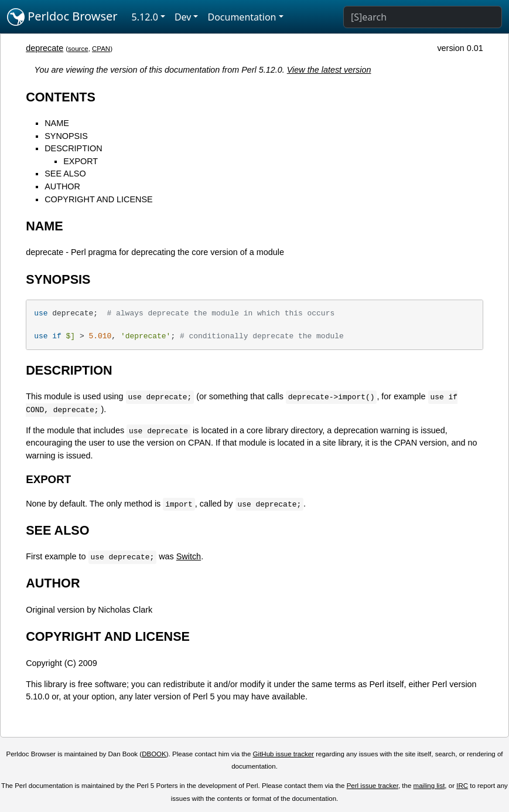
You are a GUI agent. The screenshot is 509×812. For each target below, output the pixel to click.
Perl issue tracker (373, 786)
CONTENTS (61, 97)
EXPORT (81, 161)
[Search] (423, 17)
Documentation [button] (242, 17)
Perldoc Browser (62, 17)
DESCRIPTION (73, 148)
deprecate (45, 48)
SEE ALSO (65, 174)
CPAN (101, 49)
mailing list (429, 786)
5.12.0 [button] (145, 17)
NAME (57, 123)
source (78, 49)
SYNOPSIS (66, 136)
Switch (189, 556)
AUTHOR (62, 186)
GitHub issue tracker (283, 754)
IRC (462, 786)
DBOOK (154, 754)
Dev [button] (183, 17)
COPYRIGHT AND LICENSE (98, 199)
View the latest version (329, 70)
